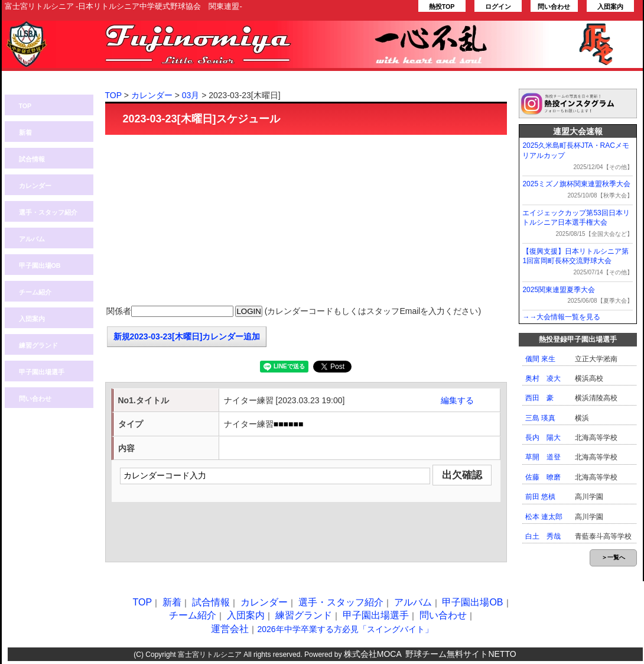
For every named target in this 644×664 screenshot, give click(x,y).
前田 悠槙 (540, 497)
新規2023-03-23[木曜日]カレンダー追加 (187, 336)
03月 (191, 95)
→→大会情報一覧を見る (561, 317)
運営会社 (230, 629)
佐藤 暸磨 (543, 477)
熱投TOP (442, 7)
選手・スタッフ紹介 (48, 212)
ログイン (498, 7)
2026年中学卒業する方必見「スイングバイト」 (345, 629)
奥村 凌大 (543, 378)
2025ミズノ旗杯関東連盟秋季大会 (576, 184)
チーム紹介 (35, 292)
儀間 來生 (540, 359)
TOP (25, 106)
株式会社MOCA (373, 654)
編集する (457, 400)
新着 (25, 132)
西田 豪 (539, 398)
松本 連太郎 (544, 517)
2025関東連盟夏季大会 (559, 290)
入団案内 (610, 7)
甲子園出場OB (40, 265)
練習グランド (38, 345)
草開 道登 (543, 457)
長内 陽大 (543, 438)
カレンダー (35, 186)
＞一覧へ (613, 557)
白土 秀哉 (543, 536)
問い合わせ (554, 7)
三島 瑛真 (540, 418)
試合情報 (32, 159)
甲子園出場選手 (42, 372)
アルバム (32, 239)
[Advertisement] (306, 221)
